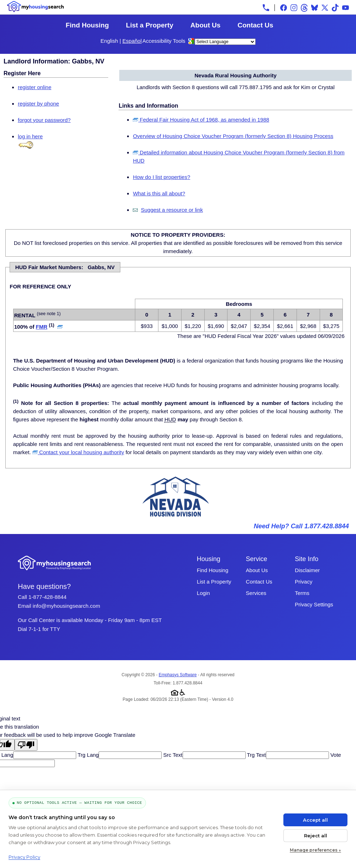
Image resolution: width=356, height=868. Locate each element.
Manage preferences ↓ (315, 850)
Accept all (315, 820)
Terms (302, 593)
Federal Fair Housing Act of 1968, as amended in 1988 (201, 120)
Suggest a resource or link (172, 210)
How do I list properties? (161, 177)
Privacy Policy (24, 857)
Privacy (303, 582)
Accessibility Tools (164, 41)
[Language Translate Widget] (225, 42)
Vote (335, 755)
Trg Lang (87, 755)
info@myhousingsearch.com (66, 606)
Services (256, 593)
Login (203, 593)
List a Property (150, 25)
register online (35, 87)
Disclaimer (307, 570)
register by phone (38, 104)
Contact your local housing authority (78, 452)
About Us (205, 25)
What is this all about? (159, 193)
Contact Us (255, 25)
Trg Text (256, 755)
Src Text (172, 755)
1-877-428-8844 (48, 597)
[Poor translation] (26, 745)
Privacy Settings (314, 604)
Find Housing (87, 25)
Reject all (316, 836)
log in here (30, 136)
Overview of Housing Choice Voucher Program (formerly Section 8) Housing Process (233, 136)
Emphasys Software (178, 675)
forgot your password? (44, 120)
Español (132, 41)
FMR (42, 327)
